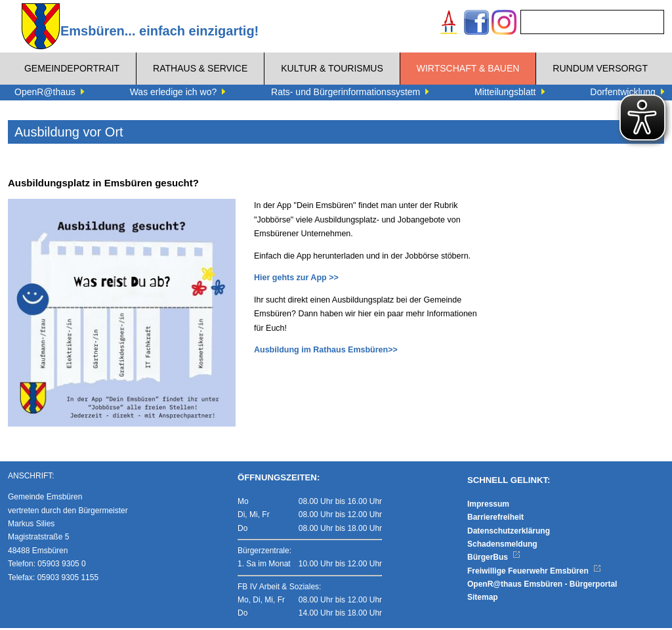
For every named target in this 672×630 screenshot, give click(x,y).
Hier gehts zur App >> (296, 278)
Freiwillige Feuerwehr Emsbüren (534, 573)
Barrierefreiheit (495, 519)
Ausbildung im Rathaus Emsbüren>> (326, 350)
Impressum (488, 506)
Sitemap (483, 600)
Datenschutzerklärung (509, 533)
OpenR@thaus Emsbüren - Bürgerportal (542, 586)
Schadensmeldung (502, 546)
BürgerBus (494, 559)
